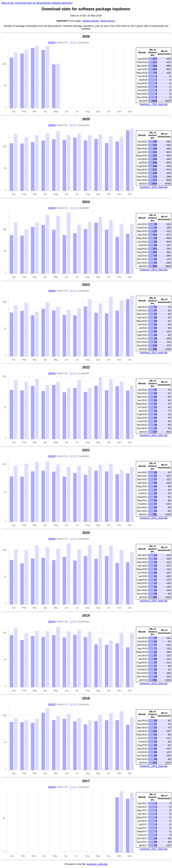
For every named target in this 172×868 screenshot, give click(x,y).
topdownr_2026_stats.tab (154, 104)
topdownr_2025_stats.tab (154, 187)
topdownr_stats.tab (97, 864)
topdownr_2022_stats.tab (154, 435)
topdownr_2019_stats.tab (154, 684)
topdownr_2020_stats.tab (154, 601)
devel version (108, 21)
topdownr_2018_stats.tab (154, 766)
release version (90, 21)
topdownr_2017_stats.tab (154, 849)
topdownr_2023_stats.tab (154, 352)
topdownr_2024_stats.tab (154, 270)
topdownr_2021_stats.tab (154, 518)
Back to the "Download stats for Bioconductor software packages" (37, 3)
